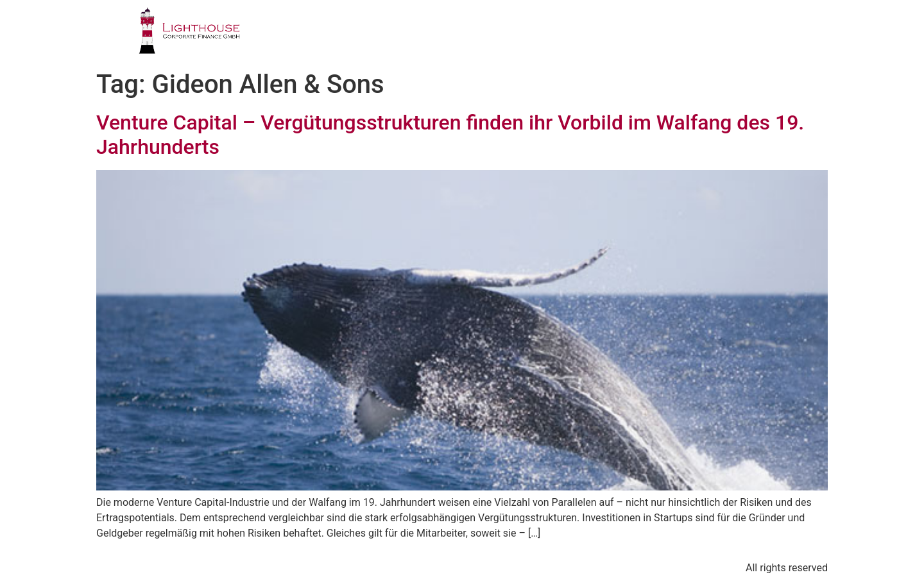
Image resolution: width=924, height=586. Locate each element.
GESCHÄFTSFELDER (457, 35)
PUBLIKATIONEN (640, 35)
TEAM (552, 35)
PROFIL (358, 35)
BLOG (727, 35)
